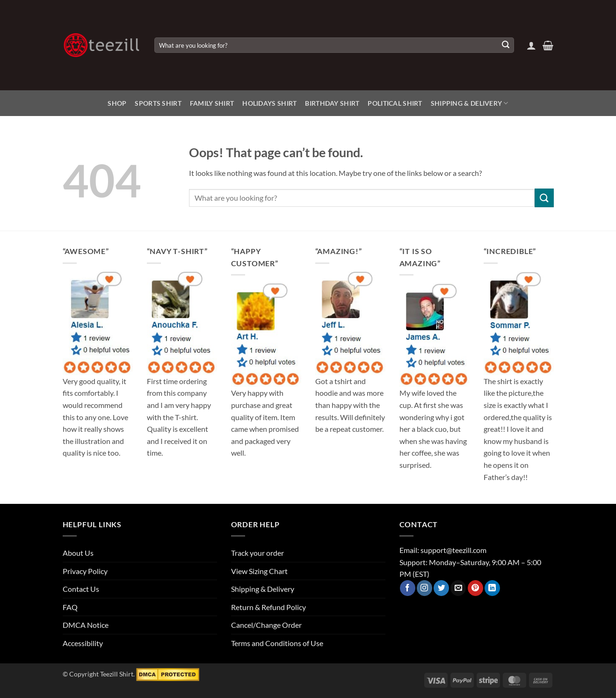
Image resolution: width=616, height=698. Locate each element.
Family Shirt (212, 103)
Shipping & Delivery (470, 103)
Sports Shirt (158, 103)
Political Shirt (395, 103)
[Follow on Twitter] (441, 588)
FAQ (70, 607)
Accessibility (83, 643)
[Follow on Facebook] (408, 588)
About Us (78, 553)
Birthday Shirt (332, 103)
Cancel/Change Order (266, 625)
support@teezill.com (453, 550)
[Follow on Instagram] (424, 588)
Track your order (257, 553)
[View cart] (548, 45)
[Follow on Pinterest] (475, 588)
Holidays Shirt (269, 103)
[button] (531, 45)
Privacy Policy (85, 571)
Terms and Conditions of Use (277, 643)
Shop (117, 103)
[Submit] (506, 45)
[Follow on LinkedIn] (492, 588)
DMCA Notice (86, 625)
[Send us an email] (458, 588)
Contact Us (81, 589)
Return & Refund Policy (268, 607)
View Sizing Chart (259, 571)
